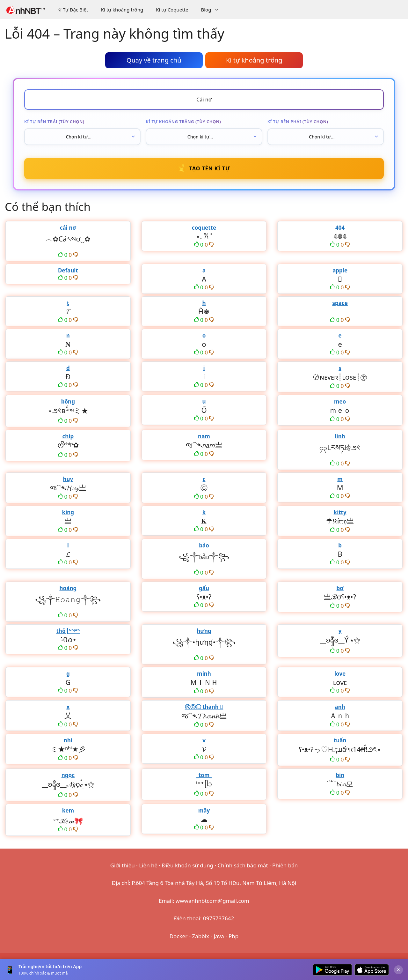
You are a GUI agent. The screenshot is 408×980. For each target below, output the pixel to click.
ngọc (68, 775)
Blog (213, 10)
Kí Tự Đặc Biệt (73, 10)
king (68, 512)
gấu (204, 588)
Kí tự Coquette (172, 10)
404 (340, 228)
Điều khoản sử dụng (188, 865)
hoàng (68, 588)
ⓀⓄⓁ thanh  (204, 707)
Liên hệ (148, 865)
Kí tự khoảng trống (122, 10)
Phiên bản (285, 865)
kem (68, 810)
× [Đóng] (398, 969)
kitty (340, 512)
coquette (204, 228)
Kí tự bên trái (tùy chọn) (54, 122)
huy (68, 479)
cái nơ (68, 228)
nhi (68, 740)
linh (340, 436)
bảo (204, 545)
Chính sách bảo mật (243, 865)
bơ (340, 588)
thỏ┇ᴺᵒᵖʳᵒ (68, 631)
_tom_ (204, 775)
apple (340, 270)
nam (204, 436)
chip (68, 436)
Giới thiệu (123, 865)
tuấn (340, 740)
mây (204, 810)
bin (340, 775)
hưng (204, 631)
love (340, 674)
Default (68, 270)
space (340, 303)
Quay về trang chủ (154, 60)
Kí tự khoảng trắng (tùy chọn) (183, 122)
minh (204, 674)
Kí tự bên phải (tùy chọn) (298, 122)
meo (340, 401)
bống (68, 401)
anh (340, 707)
